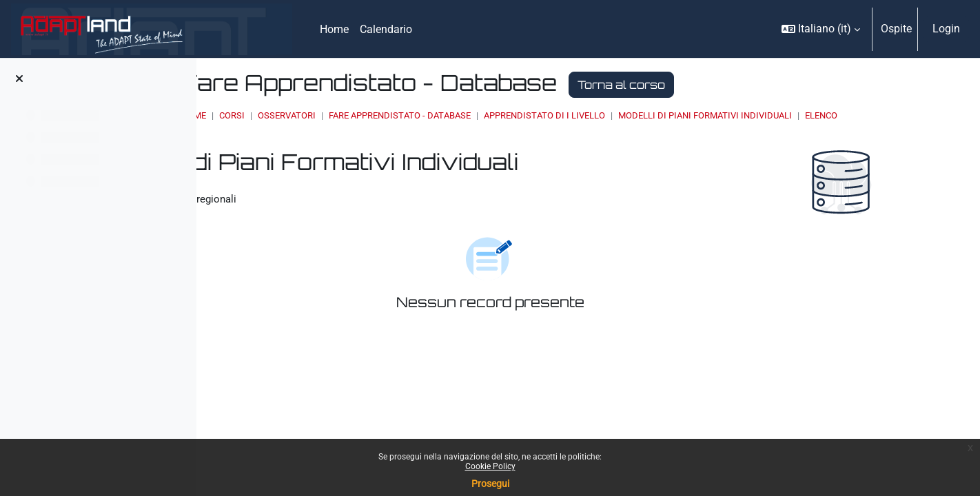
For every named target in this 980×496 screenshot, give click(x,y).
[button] (821, 29)
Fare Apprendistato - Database (563, 115)
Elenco (374, 128)
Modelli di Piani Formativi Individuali (868, 115)
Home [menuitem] (334, 29)
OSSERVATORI (450, 115)
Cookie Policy (490, 466)
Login (946, 29)
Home (357, 115)
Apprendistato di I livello (708, 115)
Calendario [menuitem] (386, 29)
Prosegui (490, 484)
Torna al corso (785, 85)
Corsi (395, 115)
